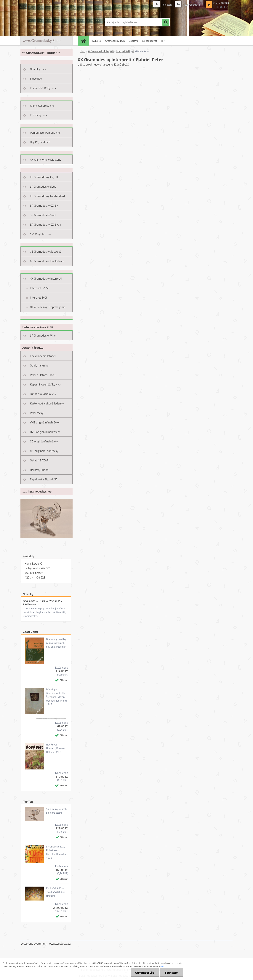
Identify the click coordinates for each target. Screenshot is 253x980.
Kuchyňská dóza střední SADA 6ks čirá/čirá (56, 892)
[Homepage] (85, 41)
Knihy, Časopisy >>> (42, 106)
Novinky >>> (38, 69)
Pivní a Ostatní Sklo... (43, 375)
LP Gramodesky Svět (43, 187)
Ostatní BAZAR (39, 460)
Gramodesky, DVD (115, 41)
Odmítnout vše (145, 973)
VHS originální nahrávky (45, 422)
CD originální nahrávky (44, 441)
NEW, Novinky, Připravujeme (48, 307)
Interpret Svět (39, 297)
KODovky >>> (39, 115)
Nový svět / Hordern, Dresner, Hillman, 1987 (56, 748)
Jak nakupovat (149, 41)
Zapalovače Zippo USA (44, 479)
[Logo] (46, 22)
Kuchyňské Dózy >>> (43, 88)
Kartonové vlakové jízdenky (47, 403)
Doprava (133, 41)
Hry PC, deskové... (41, 142)
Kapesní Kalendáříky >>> (45, 384)
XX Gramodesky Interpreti (46, 278)
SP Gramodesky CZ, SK (44, 205)
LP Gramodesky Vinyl (43, 335)
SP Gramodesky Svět (43, 215)
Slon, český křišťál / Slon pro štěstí (57, 811)
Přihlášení (167, 5)
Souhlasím (172, 973)
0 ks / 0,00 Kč (222, 3)
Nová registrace (191, 5)
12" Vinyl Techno (40, 234)
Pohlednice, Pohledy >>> (45, 133)
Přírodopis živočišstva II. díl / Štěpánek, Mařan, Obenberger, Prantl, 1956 (57, 697)
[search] (166, 22)
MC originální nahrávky (44, 451)
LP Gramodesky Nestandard (47, 196)
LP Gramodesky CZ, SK (44, 177)
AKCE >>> (96, 41)
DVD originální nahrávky (45, 432)
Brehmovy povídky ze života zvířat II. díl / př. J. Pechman (56, 643)
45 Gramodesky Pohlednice (47, 261)
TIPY (163, 41)
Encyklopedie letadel (43, 356)
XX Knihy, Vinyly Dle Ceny (46, 160)
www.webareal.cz (60, 944)
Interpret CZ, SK (40, 288)
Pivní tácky (37, 413)
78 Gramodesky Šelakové (46, 251)
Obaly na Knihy (39, 365)
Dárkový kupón (39, 470)
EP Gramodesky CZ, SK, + (46, 224)
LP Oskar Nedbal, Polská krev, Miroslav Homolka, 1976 (56, 852)
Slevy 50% (36, 79)
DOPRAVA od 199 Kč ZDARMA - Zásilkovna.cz (43, 603)
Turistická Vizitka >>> (43, 394)
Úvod (83, 51)
